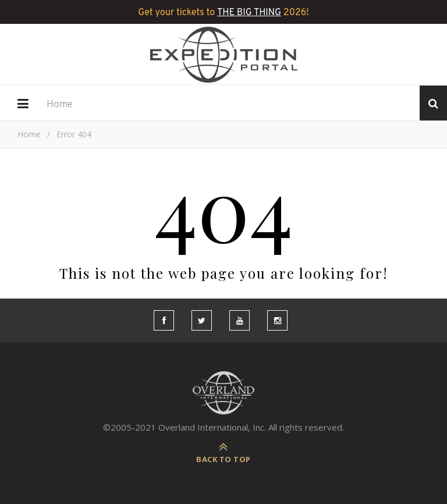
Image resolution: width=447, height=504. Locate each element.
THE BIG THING (249, 13)
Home (60, 104)
